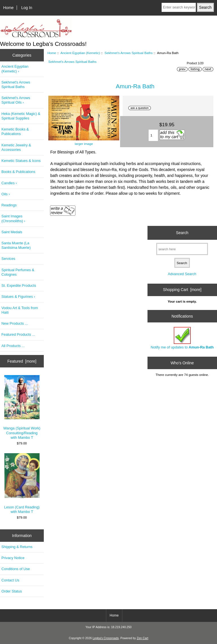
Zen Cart (143, 638)
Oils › (6, 194)
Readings (9, 205)
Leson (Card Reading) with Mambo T (22, 483)
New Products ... (15, 323)
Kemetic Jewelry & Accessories (16, 147)
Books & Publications (18, 172)
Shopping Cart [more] (182, 290)
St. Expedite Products (19, 285)
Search (182, 233)
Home (8, 8)
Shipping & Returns (17, 547)
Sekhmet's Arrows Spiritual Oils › (16, 100)
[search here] (182, 249)
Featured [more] (22, 361)
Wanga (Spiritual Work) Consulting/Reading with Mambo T (22, 407)
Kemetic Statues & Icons (21, 161)
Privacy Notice (13, 558)
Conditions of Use (16, 569)
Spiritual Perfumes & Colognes (18, 272)
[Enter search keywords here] (179, 7)
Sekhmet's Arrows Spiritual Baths (129, 53)
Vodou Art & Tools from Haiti (20, 310)
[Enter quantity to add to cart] (153, 135)
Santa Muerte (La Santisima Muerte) (16, 245)
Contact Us (10, 580)
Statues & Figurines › (18, 297)
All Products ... (13, 346)
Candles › (9, 183)
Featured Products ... (18, 334)
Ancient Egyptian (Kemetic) (80, 53)
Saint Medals (12, 232)
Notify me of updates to (182, 338)
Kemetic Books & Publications (15, 131)
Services (8, 259)
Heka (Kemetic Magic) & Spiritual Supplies (21, 116)
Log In (27, 8)
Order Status (12, 591)
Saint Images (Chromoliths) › (13, 218)
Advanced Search (182, 274)
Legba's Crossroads (106, 638)
